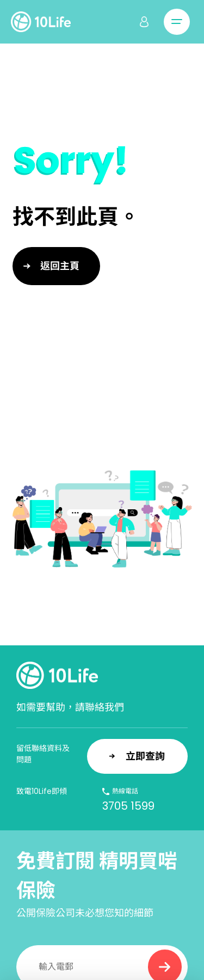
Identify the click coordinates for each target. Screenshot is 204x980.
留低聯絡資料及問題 (43, 754)
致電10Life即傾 (42, 791)
